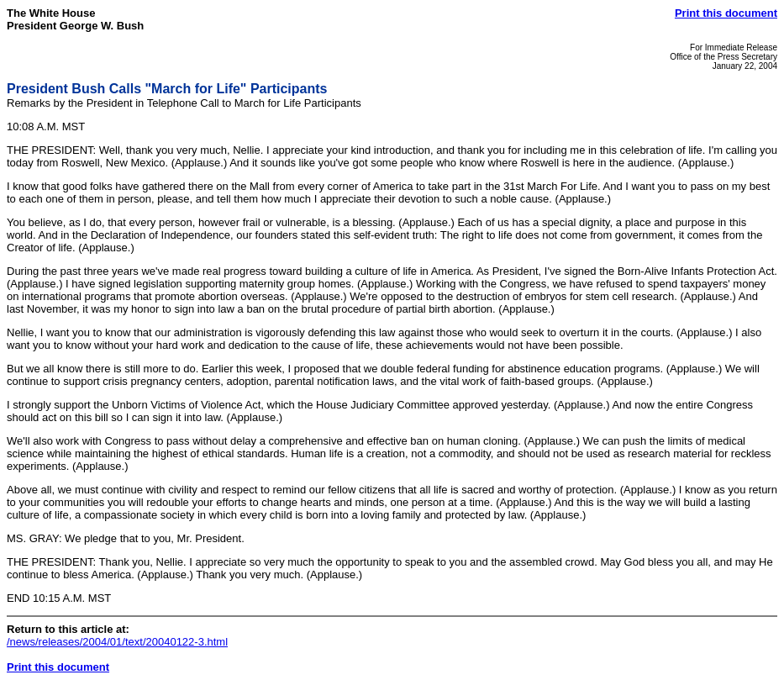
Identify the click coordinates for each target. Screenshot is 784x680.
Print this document (726, 13)
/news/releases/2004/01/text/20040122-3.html (117, 642)
